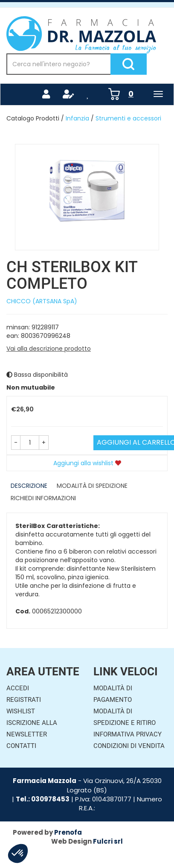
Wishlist (21, 711)
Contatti (21, 746)
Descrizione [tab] (29, 486)
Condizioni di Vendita (129, 746)
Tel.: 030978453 (43, 799)
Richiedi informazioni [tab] (43, 498)
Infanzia (77, 118)
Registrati (24, 700)
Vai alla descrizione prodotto (49, 349)
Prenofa (68, 832)
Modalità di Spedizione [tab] (92, 486)
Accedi (18, 688)
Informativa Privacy (128, 734)
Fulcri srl (108, 841)
